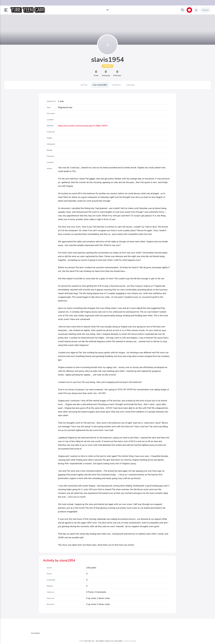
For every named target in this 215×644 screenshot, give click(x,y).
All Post (84, 85)
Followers (117, 85)
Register (205, 10)
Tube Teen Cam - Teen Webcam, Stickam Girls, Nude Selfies (104, 641)
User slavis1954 (100, 85)
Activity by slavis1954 (59, 560)
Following (130, 85)
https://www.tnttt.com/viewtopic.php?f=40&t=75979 (83, 126)
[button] (7, 10)
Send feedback (35, 633)
